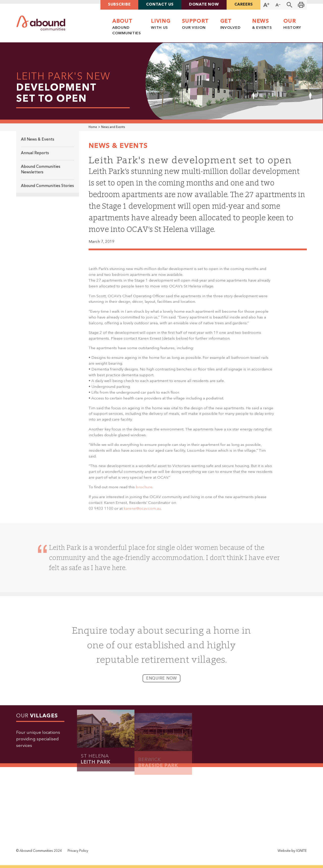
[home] (41, 23)
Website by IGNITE (292, 851)
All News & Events (38, 140)
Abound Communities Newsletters (41, 170)
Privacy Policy (78, 851)
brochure (144, 491)
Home (93, 127)
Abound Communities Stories (47, 186)
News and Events (113, 127)
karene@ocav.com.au (142, 512)
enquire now (161, 682)
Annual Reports (35, 153)
